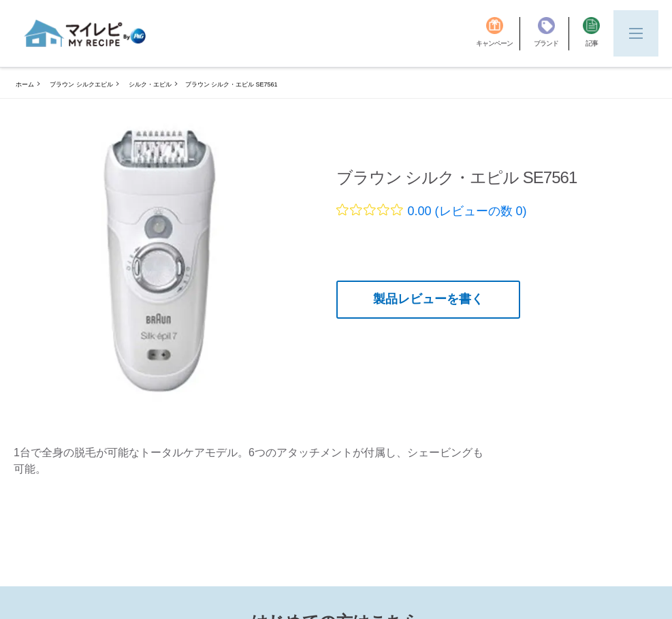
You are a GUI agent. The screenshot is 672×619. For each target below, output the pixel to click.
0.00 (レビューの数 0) (467, 211)
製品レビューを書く (428, 299)
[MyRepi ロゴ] (85, 33)
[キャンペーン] (498, 34)
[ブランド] (551, 34)
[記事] (591, 34)
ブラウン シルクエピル (81, 84)
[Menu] (636, 33)
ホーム (25, 84)
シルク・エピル (150, 84)
